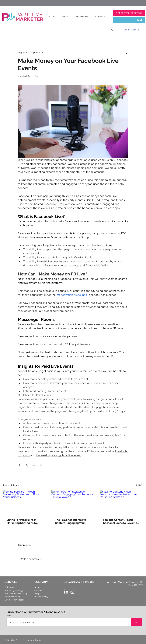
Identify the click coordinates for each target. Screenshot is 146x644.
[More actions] (126, 53)
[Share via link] (41, 465)
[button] (112, 30)
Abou (37, 587)
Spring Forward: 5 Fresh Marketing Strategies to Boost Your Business (22, 521)
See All (140, 485)
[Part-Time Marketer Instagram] (72, 592)
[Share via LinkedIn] (34, 465)
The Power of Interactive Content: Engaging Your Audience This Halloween (71, 521)
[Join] (136, 622)
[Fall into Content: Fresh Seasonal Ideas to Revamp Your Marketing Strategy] (121, 502)
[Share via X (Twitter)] (27, 465)
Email (10, 616)
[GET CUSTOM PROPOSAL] (129, 13)
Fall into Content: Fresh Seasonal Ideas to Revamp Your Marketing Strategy (120, 521)
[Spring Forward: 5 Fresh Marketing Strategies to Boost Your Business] (25, 502)
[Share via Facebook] (19, 465)
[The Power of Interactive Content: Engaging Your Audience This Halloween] (73, 502)
